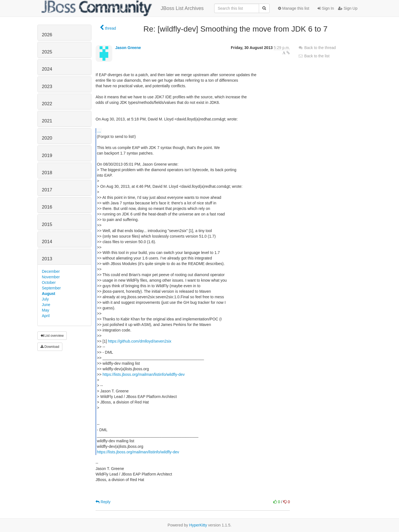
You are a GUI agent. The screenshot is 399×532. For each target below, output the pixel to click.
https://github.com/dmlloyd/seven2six (140, 341)
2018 (47, 173)
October (49, 282)
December (51, 271)
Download (50, 347)
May (45, 310)
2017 (47, 190)
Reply (103, 502)
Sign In (326, 8)
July (45, 299)
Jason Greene (128, 48)
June (46, 305)
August (48, 294)
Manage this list (294, 8)
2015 (47, 224)
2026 (47, 35)
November (51, 277)
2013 (47, 259)
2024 (47, 69)
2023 (47, 87)
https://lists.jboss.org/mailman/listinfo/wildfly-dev (144, 374)
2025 (47, 52)
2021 (47, 121)
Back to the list (314, 56)
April (46, 316)
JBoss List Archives (123, 8)
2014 (47, 242)
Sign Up (348, 8)
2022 (47, 104)
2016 (47, 207)
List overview (52, 336)
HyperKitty (198, 525)
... (99, 131)
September (51, 288)
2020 (47, 138)
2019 (47, 156)
